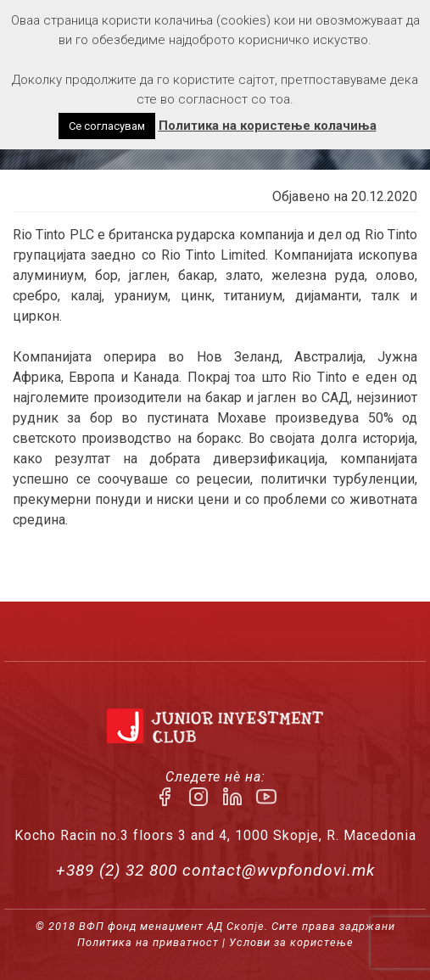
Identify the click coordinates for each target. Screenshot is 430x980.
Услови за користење (291, 942)
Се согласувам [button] (107, 126)
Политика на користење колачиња (268, 126)
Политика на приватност (148, 942)
